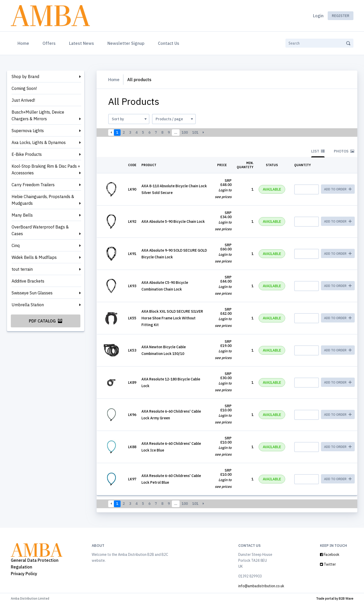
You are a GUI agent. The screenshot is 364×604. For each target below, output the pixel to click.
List (318, 151)
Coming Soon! (24, 88)
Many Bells (22, 215)
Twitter (328, 564)
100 (185, 132)
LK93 (132, 286)
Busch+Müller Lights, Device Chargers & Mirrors (38, 115)
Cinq (16, 245)
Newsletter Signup (126, 43)
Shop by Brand (25, 76)
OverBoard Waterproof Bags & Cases (40, 230)
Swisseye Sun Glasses (32, 293)
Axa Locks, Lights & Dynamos (39, 142)
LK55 (132, 318)
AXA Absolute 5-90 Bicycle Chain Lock (173, 222)
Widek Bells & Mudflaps (34, 257)
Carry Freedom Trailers (33, 185)
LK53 (132, 350)
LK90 (132, 189)
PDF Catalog (45, 321)
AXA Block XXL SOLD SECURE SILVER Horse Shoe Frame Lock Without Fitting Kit (172, 318)
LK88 (132, 447)
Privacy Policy (24, 574)
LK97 (132, 479)
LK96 (132, 415)
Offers (49, 43)
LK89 (132, 382)
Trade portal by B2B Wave (335, 598)
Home (24, 43)
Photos (344, 151)
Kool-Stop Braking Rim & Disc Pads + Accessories (46, 169)
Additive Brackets (28, 281)
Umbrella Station (28, 305)
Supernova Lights (28, 131)
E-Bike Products (27, 154)
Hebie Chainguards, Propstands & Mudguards (43, 200)
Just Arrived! (23, 100)
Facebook (330, 555)
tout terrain (22, 269)
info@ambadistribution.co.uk (261, 586)
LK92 (132, 222)
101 (195, 132)
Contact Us (169, 43)
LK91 (132, 254)
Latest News (82, 43)
